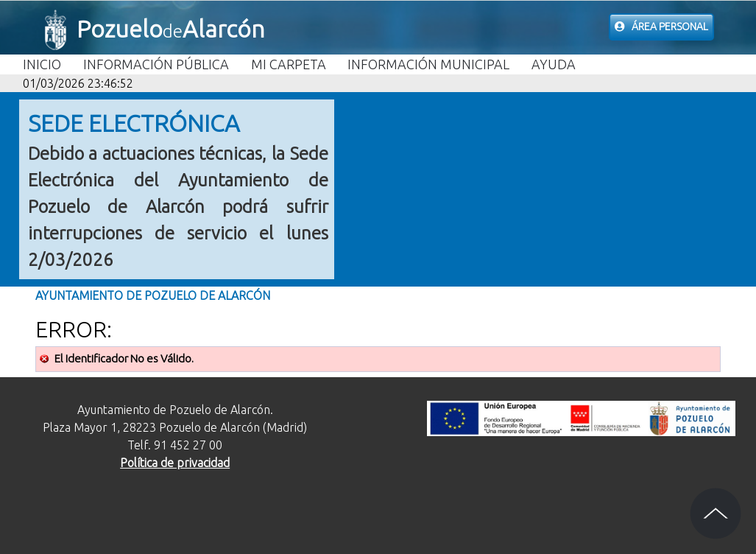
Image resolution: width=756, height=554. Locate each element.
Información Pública (156, 64)
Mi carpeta (289, 64)
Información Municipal (428, 64)
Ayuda (554, 64)
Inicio (42, 64)
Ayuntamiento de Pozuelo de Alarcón (153, 295)
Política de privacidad (175, 463)
